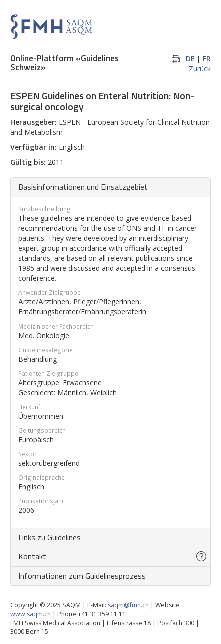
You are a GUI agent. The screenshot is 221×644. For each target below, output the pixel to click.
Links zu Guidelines (49, 537)
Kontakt (32, 556)
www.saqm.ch (30, 614)
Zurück (200, 68)
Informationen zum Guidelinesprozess (82, 576)
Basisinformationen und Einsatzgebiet (83, 187)
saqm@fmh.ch (128, 605)
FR (207, 58)
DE (190, 58)
